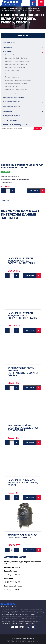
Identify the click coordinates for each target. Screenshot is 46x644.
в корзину (34, 191)
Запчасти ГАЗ (20, 9)
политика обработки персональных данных (23, 641)
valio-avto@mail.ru (12, 567)
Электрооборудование (11, 120)
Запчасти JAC (8, 47)
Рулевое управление (32, 9)
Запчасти (11, 9)
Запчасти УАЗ (8, 111)
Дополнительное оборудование (15, 125)
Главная (4, 9)
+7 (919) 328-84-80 (12, 590)
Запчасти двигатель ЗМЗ (12, 102)
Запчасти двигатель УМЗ (12, 107)
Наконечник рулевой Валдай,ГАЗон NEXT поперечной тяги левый (22, 261)
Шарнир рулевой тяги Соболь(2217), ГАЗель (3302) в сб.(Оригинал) (23, 428)
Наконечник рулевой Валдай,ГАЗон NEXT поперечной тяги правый (23, 316)
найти (38, 128)
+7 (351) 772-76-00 (12, 582)
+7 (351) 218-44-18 (12, 575)
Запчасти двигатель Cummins (13, 98)
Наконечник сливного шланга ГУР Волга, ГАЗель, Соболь (20, 10)
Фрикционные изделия (11, 116)
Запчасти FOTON (9, 43)
